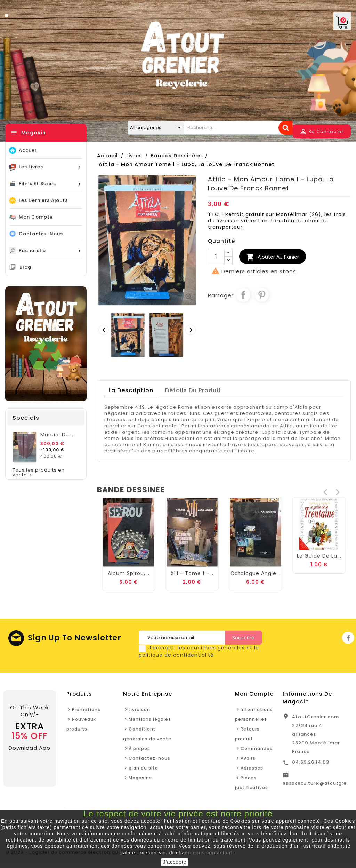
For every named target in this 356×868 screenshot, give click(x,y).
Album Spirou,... (192, 573)
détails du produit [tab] (193, 390)
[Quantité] (216, 257)
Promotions (86, 709)
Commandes (257, 748)
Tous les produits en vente (39, 473)
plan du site (143, 768)
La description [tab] (131, 390)
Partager (243, 295)
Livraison (139, 709)
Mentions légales (150, 719)
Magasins (140, 778)
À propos (139, 748)
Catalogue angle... (319, 573)
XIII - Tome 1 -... (256, 573)
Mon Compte (254, 694)
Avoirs (248, 758)
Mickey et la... (129, 573)
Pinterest (262, 295)
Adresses (252, 768)
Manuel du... (57, 435)
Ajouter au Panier (273, 257)
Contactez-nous (149, 758)
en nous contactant (209, 853)
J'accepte (175, 862)
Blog (25, 267)
